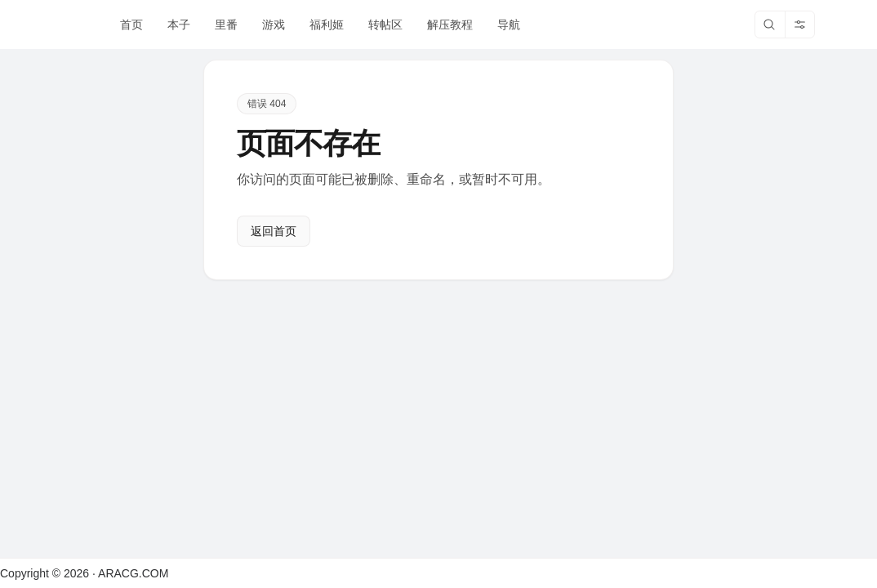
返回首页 (274, 231)
